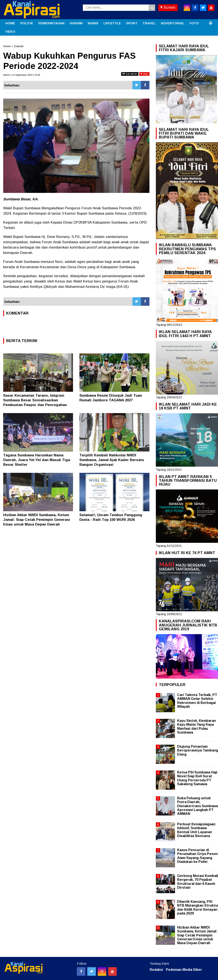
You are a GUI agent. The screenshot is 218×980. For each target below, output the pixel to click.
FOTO (194, 23)
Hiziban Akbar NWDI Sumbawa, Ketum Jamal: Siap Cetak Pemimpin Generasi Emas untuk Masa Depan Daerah (37, 520)
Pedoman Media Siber (184, 970)
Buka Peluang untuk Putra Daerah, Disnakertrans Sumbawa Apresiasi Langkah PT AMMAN (197, 806)
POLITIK (27, 23)
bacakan (130, 74)
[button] (211, 21)
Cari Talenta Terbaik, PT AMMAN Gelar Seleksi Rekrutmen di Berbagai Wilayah (197, 701)
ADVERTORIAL (173, 23)
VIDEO (10, 31)
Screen (168, 7)
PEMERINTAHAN (51, 23)
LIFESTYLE (112, 23)
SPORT (132, 23)
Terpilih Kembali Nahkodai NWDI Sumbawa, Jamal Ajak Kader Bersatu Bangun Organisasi (112, 460)
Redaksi (156, 970)
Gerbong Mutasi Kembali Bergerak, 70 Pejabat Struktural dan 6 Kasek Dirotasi (198, 882)
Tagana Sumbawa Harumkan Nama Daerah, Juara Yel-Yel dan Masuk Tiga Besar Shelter (37, 460)
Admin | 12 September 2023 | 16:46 (22, 75)
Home (7, 46)
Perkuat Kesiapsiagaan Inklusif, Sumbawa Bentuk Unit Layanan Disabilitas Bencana (196, 830)
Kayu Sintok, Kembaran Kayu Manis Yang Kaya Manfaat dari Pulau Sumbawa (196, 727)
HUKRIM (76, 23)
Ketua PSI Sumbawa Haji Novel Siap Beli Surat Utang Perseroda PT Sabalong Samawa (197, 778)
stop (144, 74)
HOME (10, 23)
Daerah (19, 46)
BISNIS (93, 23)
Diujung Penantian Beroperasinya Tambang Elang (198, 750)
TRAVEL (149, 23)
